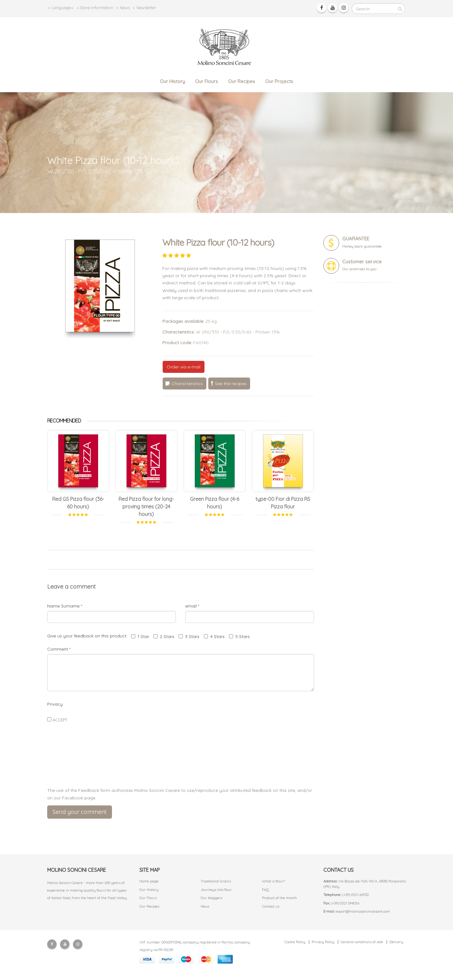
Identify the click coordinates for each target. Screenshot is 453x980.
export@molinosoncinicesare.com (363, 911)
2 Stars (164, 636)
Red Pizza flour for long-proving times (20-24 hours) (146, 507)
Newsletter (145, 8)
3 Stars (189, 636)
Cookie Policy (295, 942)
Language (61, 8)
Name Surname (65, 606)
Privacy (55, 704)
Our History (172, 81)
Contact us (271, 906)
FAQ (266, 890)
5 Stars (239, 636)
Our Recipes (242, 81)
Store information (95, 8)
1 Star (140, 636)
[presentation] (181, 767)
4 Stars (214, 636)
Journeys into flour (216, 890)
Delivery (396, 942)
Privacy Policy (323, 942)
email (192, 606)
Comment (59, 649)
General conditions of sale (362, 942)
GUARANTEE (356, 239)
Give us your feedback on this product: (89, 636)
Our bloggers (212, 898)
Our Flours (207, 81)
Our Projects (279, 81)
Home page (149, 881)
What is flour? (273, 881)
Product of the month (280, 898)
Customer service (362, 262)
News (123, 8)
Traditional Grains (216, 881)
